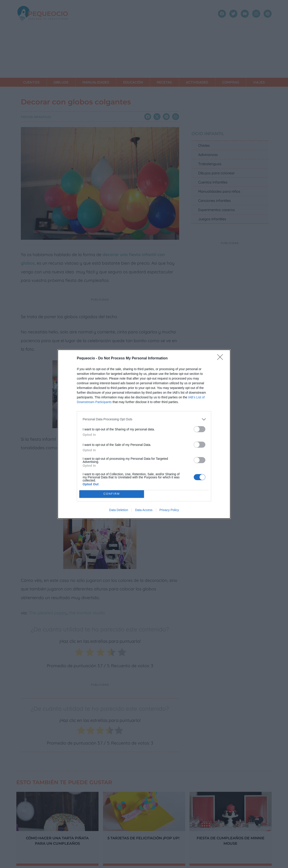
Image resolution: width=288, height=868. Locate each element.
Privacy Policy (169, 510)
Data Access (144, 510)
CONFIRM (112, 494)
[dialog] (144, 434)
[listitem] (144, 419)
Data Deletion (119, 510)
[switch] (200, 429)
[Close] (221, 358)
